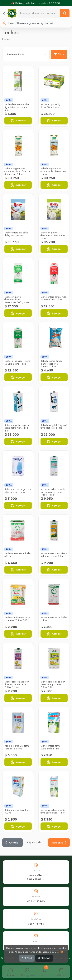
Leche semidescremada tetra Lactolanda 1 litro (53, 811)
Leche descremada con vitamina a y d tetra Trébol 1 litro (53, 685)
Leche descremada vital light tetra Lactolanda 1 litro (17, 107)
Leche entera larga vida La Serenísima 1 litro (53, 298)
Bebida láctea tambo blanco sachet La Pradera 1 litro (52, 364)
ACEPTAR (27, 958)
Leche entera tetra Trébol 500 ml (18, 555)
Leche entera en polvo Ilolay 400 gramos (16, 234)
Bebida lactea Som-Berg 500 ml (17, 811)
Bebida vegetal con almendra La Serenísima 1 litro (53, 171)
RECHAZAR (44, 958)
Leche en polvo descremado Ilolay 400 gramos (53, 235)
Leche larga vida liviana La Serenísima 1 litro (17, 362)
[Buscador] (39, 13)
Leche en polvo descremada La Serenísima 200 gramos (17, 300)
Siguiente (59, 843)
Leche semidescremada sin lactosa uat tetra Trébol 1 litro (53, 492)
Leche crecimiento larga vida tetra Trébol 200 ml (17, 619)
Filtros (59, 54)
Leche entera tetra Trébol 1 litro (54, 619)
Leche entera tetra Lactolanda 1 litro (50, 747)
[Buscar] (65, 13)
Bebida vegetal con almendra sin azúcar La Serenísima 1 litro (17, 171)
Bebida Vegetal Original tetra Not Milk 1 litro (54, 427)
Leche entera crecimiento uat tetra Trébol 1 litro (54, 555)
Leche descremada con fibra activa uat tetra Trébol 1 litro (17, 685)
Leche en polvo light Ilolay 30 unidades (52, 106)
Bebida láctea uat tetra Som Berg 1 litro (17, 747)
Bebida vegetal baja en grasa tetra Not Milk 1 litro (17, 428)
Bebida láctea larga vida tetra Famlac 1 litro (18, 491)
